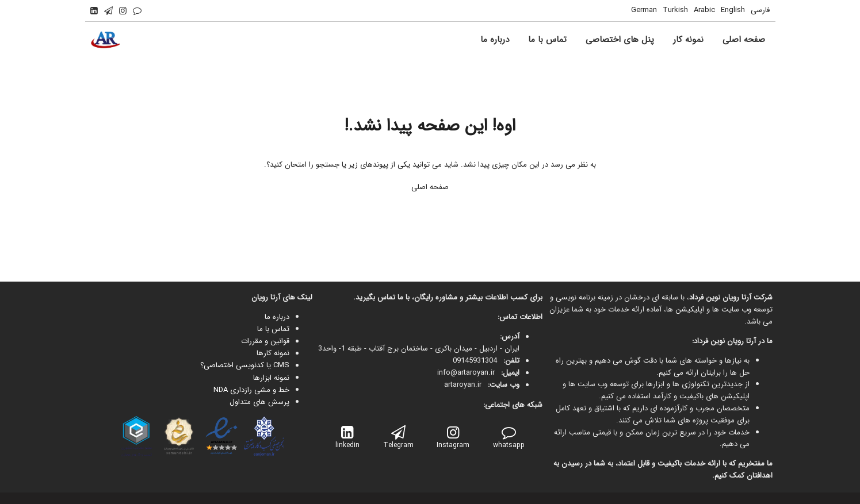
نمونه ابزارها (271, 378)
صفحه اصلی (430, 187)
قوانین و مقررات (265, 341)
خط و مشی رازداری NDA (251, 390)
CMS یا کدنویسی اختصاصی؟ (245, 365)
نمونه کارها (273, 353)
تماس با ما (273, 329)
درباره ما (277, 317)
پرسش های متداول (259, 402)
